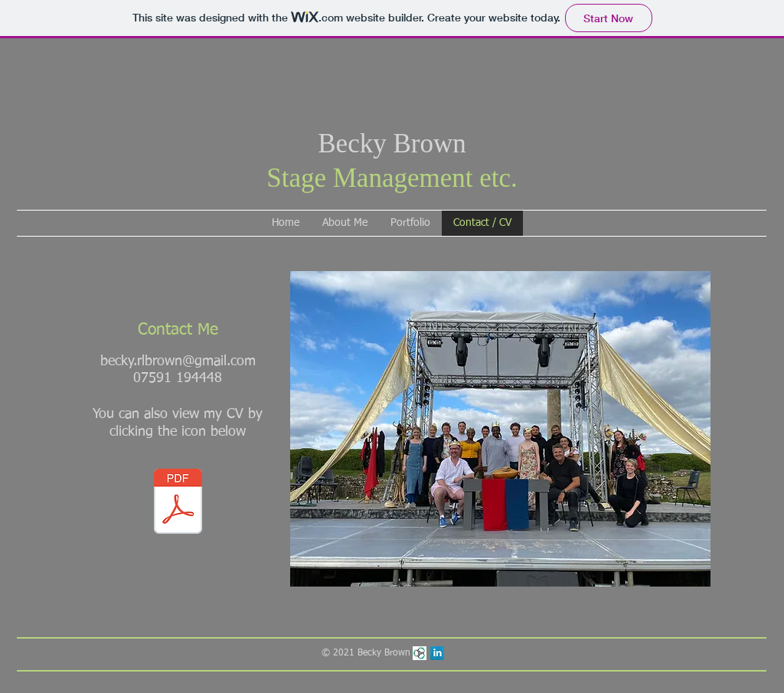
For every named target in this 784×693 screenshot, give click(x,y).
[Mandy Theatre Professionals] (420, 653)
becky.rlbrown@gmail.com (178, 361)
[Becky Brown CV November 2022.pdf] (178, 503)
